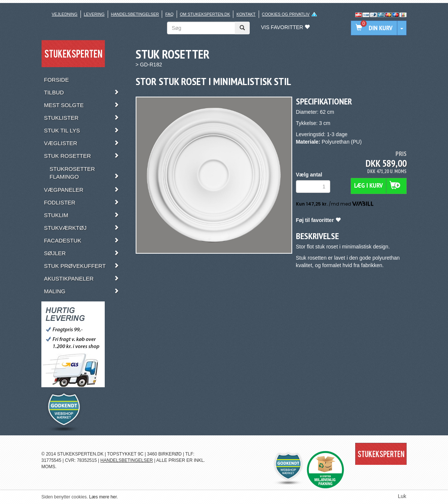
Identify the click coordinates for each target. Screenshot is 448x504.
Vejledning (65, 14)
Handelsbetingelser (135, 14)
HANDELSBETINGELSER (127, 460)
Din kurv (374, 26)
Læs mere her (103, 497)
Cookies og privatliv (286, 14)
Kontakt (246, 14)
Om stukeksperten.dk (205, 14)
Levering (94, 14)
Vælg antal (309, 175)
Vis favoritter (285, 27)
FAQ (169, 14)
